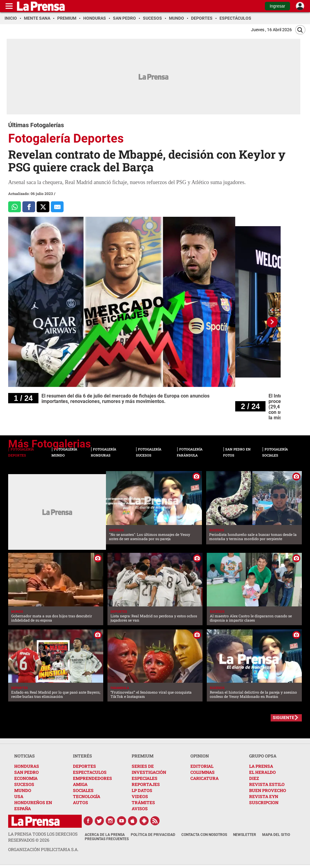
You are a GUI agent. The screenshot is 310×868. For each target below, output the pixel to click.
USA (19, 796)
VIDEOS (140, 796)
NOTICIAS (25, 756)
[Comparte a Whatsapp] (15, 207)
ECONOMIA (26, 778)
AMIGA (80, 784)
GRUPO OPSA (263, 756)
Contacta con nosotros (204, 835)
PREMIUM (143, 756)
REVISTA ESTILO (267, 784)
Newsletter (245, 835)
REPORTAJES (146, 784)
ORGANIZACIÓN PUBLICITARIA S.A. (43, 849)
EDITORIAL (202, 766)
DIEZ (254, 778)
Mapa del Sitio (276, 835)
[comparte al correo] (57, 207)
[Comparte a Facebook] (29, 207)
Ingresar (277, 6)
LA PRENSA (261, 766)
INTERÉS (82, 756)
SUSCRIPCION (264, 802)
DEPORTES (84, 766)
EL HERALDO (262, 772)
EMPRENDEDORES (92, 778)
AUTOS (81, 802)
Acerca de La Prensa (105, 835)
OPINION (200, 756)
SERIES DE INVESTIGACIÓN (149, 769)
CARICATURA (204, 778)
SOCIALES (83, 790)
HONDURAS (27, 766)
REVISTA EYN (264, 796)
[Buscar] (300, 30)
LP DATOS (142, 790)
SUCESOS (24, 784)
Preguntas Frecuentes (107, 839)
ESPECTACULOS (90, 772)
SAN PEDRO (26, 772)
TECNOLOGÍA (87, 796)
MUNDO (23, 790)
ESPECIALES (145, 778)
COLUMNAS (203, 772)
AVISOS (140, 809)
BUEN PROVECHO (268, 790)
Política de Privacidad (153, 835)
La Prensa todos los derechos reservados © (43, 837)
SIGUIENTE (284, 718)
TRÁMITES (143, 802)
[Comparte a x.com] (43, 207)
